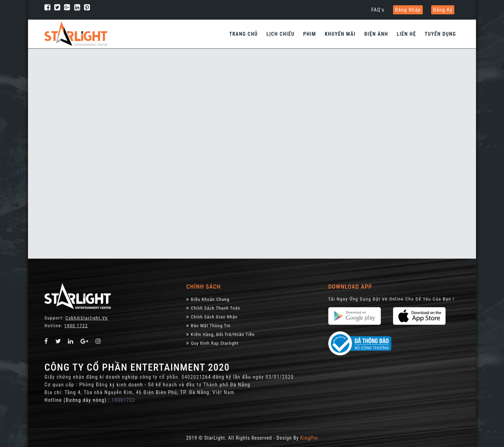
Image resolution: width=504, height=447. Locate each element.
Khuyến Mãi (340, 34)
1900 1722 (76, 326)
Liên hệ (407, 34)
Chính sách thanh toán (213, 308)
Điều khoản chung (208, 299)
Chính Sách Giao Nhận (212, 317)
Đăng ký (443, 10)
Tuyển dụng (440, 34)
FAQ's (378, 10)
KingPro (309, 438)
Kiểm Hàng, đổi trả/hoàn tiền (220, 334)
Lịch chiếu (280, 34)
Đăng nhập (408, 10)
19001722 (123, 400)
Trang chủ (244, 34)
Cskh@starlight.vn (87, 318)
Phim (310, 34)
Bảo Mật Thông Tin (208, 326)
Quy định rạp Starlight (212, 343)
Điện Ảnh (376, 34)
